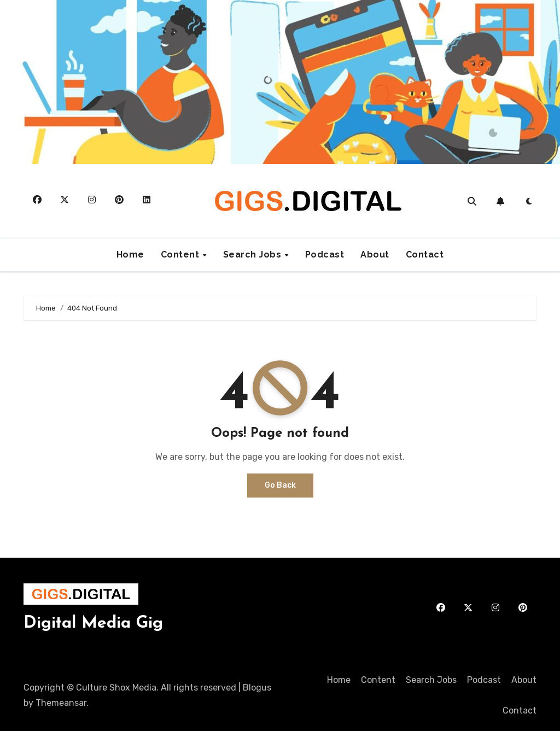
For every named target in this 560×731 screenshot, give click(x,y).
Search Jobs (253, 255)
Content (181, 255)
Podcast (325, 255)
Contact (425, 255)
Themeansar (61, 703)
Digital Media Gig (93, 624)
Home (130, 255)
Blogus (257, 688)
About (375, 255)
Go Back (280, 485)
